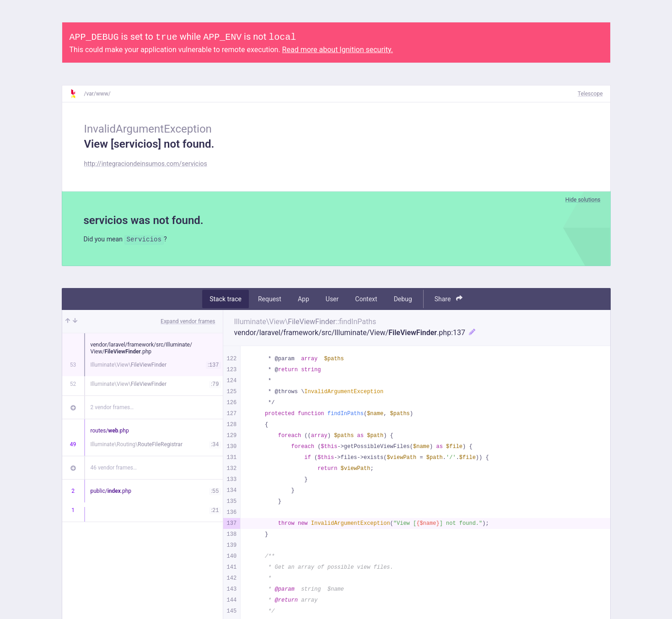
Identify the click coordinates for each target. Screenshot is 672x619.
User (332, 300)
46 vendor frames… (114, 469)
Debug (403, 300)
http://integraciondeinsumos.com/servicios (146, 164)
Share (449, 300)
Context (366, 300)
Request (270, 300)
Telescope (590, 94)
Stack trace (226, 300)
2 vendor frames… (112, 409)
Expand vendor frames (188, 323)
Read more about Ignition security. (338, 50)
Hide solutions (583, 200)
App (304, 300)
